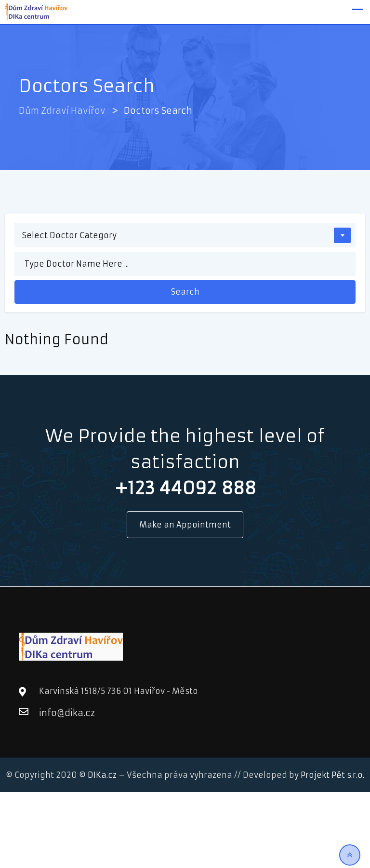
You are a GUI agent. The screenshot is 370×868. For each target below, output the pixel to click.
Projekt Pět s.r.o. (332, 775)
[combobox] (185, 235)
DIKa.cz (102, 775)
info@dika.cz (49, 713)
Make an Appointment (185, 525)
